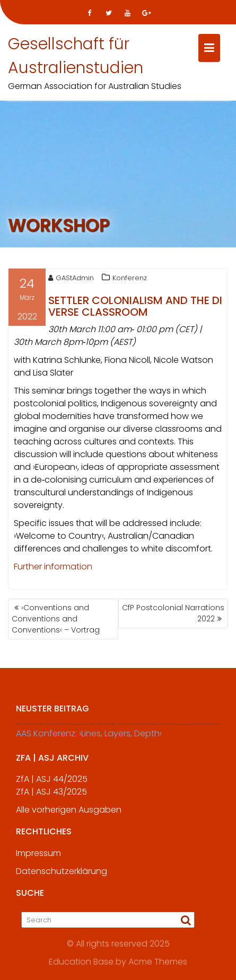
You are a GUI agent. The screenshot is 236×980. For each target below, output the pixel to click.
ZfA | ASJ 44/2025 (52, 782)
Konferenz (130, 279)
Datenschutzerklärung (62, 874)
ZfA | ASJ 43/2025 (51, 795)
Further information (53, 568)
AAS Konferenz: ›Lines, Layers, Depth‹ (89, 737)
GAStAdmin (71, 279)
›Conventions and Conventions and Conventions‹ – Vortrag (56, 619)
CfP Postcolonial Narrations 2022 (173, 613)
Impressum (38, 856)
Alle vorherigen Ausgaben (69, 813)
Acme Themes (158, 962)
